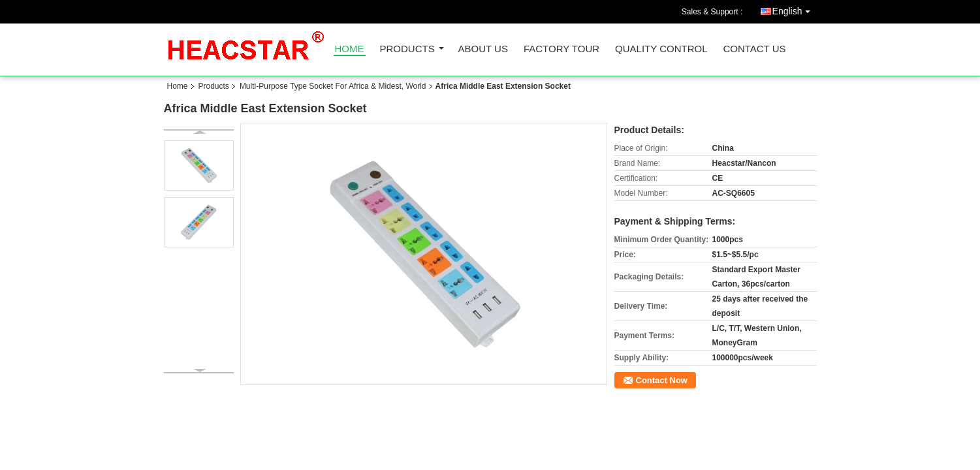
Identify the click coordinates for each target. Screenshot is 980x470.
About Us (483, 49)
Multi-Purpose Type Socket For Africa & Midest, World (333, 86)
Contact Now (662, 380)
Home (350, 49)
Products (407, 49)
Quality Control (661, 49)
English (795, 9)
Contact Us (754, 49)
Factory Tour (561, 49)
